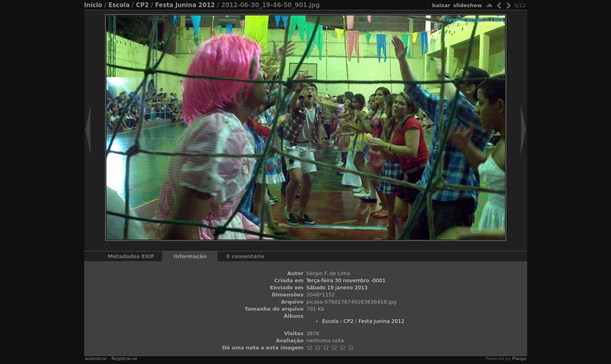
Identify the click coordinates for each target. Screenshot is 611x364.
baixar (441, 5)
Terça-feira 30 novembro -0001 (346, 280)
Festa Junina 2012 (185, 5)
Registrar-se (124, 359)
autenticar (96, 359)
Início (93, 5)
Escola (119, 5)
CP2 (142, 5)
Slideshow (468, 5)
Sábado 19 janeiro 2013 (337, 288)
